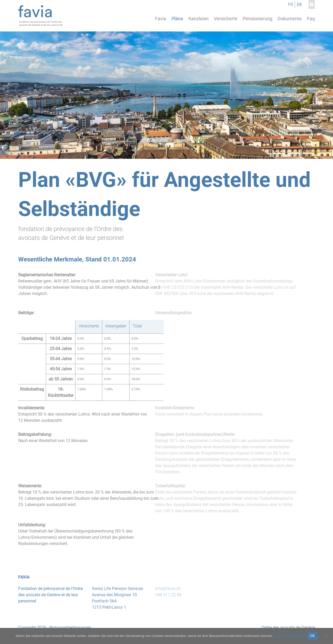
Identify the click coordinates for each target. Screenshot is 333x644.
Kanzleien (198, 19)
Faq (311, 19)
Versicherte (226, 19)
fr (290, 5)
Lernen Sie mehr (289, 636)
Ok (312, 636)
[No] (326, 636)
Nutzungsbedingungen (68, 627)
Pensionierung (258, 19)
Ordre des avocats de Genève (286, 627)
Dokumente (290, 19)
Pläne (177, 19)
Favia (161, 19)
